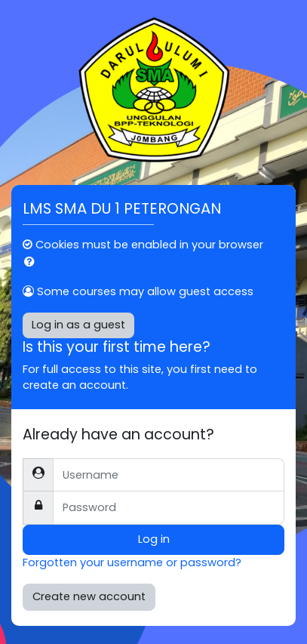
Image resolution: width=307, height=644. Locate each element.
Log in (154, 539)
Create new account (89, 596)
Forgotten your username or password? (132, 562)
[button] (32, 263)
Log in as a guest (78, 325)
